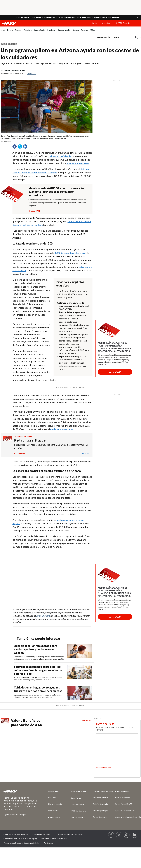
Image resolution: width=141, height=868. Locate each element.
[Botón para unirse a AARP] (115, 372)
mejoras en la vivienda (60, 156)
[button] (138, 17)
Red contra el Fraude (30, 440)
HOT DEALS (104, 724)
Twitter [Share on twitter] (21, 147)
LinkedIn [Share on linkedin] (26, 147)
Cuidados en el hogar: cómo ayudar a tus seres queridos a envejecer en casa (38, 689)
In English (32, 74)
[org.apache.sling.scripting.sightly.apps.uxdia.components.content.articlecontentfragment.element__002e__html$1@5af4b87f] (47, 138)
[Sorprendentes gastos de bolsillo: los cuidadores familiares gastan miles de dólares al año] (54, 673)
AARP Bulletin (43, 616)
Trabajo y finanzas (23, 437)
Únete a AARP (34, 211)
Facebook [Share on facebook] (15, 147)
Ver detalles (20, 454)
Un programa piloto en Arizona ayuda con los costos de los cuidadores (70, 54)
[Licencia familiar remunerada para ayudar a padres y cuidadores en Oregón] (54, 652)
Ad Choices (49, 843)
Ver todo (85, 454)
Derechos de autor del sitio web (54, 839)
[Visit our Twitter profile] (119, 835)
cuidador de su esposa (62, 429)
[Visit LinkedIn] (135, 835)
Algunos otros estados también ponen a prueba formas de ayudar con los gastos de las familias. (50, 63)
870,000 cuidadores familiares (70, 253)
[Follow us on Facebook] (111, 835)
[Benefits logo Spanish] (7, 441)
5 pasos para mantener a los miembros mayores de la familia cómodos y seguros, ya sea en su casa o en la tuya (38, 696)
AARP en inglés (103, 37)
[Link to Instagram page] (127, 835)
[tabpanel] (118, 37)
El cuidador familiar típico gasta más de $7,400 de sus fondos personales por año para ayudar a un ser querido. (38, 679)
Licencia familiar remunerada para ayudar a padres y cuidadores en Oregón (36, 649)
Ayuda (94, 23)
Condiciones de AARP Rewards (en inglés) (20, 839)
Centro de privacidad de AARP (16, 834)
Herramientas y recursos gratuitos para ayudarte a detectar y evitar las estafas (51, 446)
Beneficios (106, 23)
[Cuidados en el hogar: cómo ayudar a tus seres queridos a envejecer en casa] (54, 693)
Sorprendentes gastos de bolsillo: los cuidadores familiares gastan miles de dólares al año (38, 670)
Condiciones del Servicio (42, 834)
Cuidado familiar (9, 44)
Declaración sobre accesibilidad (70, 834)
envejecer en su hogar (78, 163)
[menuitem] (3, 31)
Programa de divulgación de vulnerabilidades (21, 843)
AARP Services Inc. (78, 811)
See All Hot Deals (104, 767)
